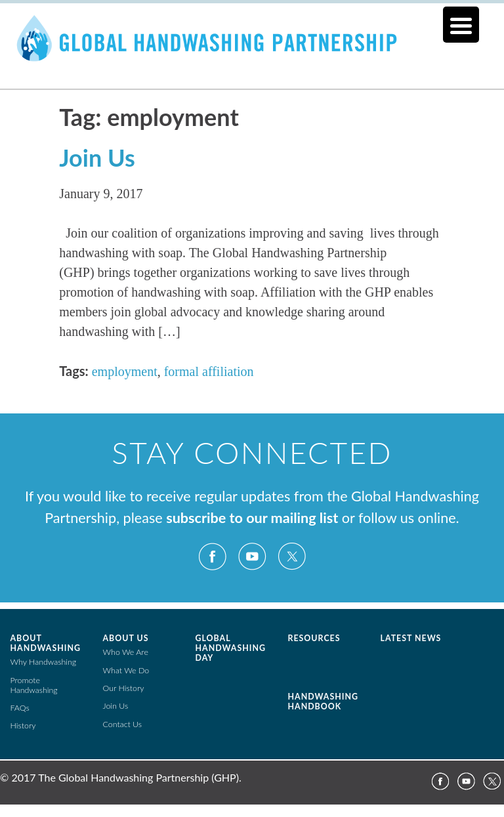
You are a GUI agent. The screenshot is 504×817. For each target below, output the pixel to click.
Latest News (411, 638)
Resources (314, 638)
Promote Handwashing (34, 685)
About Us (126, 638)
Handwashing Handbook (323, 702)
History (23, 725)
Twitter (291, 557)
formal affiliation (209, 371)
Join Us (97, 157)
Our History (124, 688)
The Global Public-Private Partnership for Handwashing (252, 55)
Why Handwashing (44, 662)
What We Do (126, 670)
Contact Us (123, 724)
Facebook (213, 557)
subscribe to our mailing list (252, 518)
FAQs (20, 708)
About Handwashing (46, 643)
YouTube (252, 557)
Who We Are (126, 652)
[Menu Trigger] (461, 25)
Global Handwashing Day (231, 648)
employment (125, 371)
